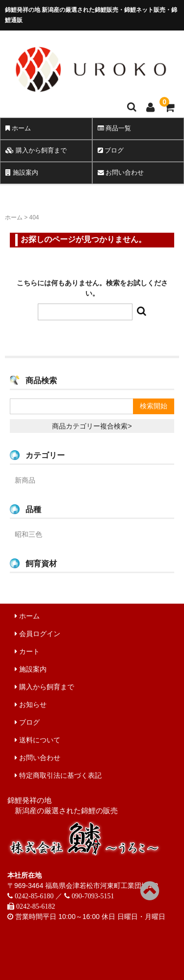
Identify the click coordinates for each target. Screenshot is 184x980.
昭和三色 (28, 534)
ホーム (18, 128)
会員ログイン (38, 634)
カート (27, 651)
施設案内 (22, 172)
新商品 (25, 480)
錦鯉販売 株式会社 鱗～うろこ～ (91, 96)
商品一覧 (115, 128)
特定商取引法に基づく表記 (58, 775)
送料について (38, 740)
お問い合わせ (121, 172)
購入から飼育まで (36, 150)
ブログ (111, 150)
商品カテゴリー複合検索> (92, 426)
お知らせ (31, 704)
